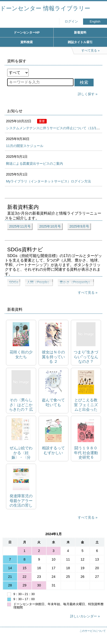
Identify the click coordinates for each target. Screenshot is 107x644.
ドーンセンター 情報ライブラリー (45, 8)
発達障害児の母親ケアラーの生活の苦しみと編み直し (21, 501)
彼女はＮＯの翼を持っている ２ (53, 357)
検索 (84, 82)
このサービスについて (93, 631)
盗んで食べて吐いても (53, 402)
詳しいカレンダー (84, 616)
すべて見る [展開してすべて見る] (86, 293)
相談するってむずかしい (53, 450)
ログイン (71, 21)
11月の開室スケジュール (25, 146)
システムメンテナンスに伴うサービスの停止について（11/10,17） (56, 128)
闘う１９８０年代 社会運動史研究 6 (86, 453)
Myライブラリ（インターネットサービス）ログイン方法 (48, 181)
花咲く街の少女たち (21, 354)
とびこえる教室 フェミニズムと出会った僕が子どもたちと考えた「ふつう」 (86, 405)
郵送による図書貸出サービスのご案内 (34, 164)
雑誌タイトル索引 (80, 42)
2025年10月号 (50, 226)
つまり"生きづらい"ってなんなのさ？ (86, 357)
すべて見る (86, 517)
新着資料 (80, 32)
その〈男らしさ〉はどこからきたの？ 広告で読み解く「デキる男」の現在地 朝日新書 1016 (21, 405)
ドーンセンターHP (27, 32)
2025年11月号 (20, 226)
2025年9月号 (79, 226)
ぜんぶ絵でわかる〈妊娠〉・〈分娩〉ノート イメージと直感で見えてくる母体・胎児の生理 (21, 453)
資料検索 (27, 42)
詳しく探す (86, 94)
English (95, 21)
